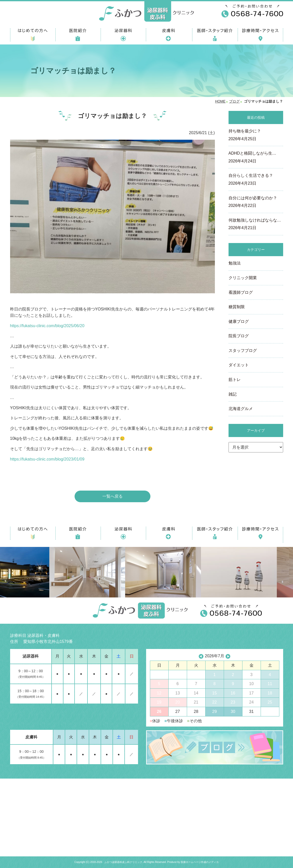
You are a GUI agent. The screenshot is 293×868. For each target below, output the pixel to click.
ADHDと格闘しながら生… (256, 158)
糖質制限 (237, 307)
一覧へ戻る (112, 496)
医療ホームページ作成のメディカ (200, 862)
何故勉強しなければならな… (256, 225)
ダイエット (239, 365)
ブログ (234, 101)
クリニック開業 (243, 278)
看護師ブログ (241, 292)
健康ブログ (239, 321)
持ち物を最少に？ (256, 135)
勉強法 (235, 263)
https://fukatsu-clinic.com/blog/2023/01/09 (47, 459)
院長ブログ (239, 336)
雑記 (233, 394)
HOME (220, 101)
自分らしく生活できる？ (256, 180)
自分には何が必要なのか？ (256, 202)
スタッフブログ (243, 351)
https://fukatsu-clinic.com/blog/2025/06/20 (47, 326)
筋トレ (235, 380)
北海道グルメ (241, 409)
